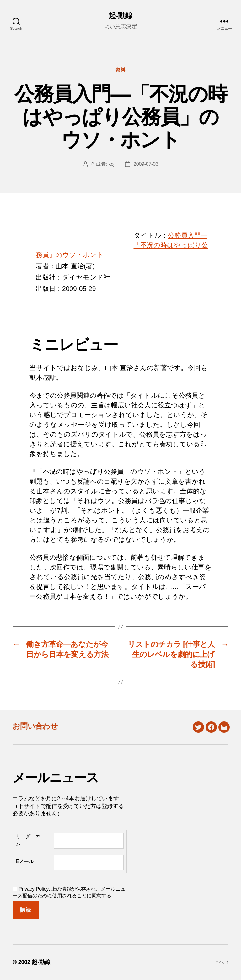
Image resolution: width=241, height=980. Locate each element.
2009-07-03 (146, 164)
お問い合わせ (35, 726)
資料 (120, 70)
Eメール (25, 861)
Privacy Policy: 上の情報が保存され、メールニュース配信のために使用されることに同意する (69, 892)
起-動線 (120, 16)
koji (112, 164)
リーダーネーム (30, 840)
